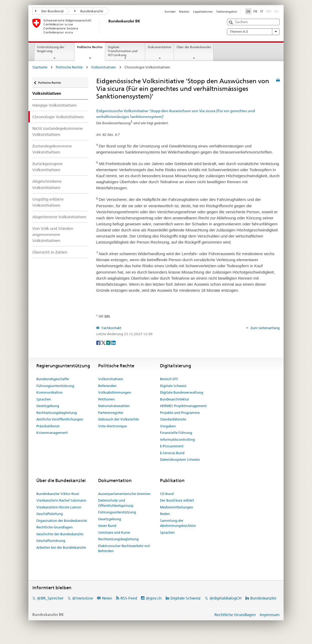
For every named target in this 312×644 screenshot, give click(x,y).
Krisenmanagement (52, 433)
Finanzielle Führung (176, 433)
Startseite (40, 67)
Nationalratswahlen (114, 406)
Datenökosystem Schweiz (180, 459)
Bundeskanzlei (89, 11)
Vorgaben (168, 426)
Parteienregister (111, 413)
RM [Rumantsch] (269, 11)
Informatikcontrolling (177, 439)
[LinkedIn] (113, 343)
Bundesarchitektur (175, 399)
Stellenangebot (227, 12)
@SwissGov (82, 598)
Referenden (107, 386)
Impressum (270, 615)
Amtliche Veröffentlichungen (60, 419)
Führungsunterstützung (55, 386)
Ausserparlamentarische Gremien (124, 494)
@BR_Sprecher (50, 598)
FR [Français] (255, 11)
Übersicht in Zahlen (50, 252)
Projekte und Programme (180, 413)
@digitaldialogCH (225, 598)
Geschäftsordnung (51, 541)
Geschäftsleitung (50, 514)
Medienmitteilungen (177, 507)
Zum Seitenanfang (265, 328)
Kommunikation (49, 392)
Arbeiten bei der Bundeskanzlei (61, 547)
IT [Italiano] (262, 11)
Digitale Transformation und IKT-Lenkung (123, 51)
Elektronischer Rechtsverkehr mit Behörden (124, 548)
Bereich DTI (169, 379)
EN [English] (276, 11)
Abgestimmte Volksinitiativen (59, 217)
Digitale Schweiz (173, 386)
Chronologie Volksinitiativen (58, 117)
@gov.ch (154, 598)
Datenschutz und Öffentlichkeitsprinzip (116, 503)
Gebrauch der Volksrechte (119, 419)
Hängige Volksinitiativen (54, 105)
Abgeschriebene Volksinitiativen (47, 184)
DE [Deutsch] (248, 11)
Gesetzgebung (48, 406)
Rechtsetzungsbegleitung (57, 413)
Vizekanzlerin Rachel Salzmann (61, 500)
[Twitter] (104, 343)
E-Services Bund (172, 453)
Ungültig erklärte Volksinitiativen (48, 202)
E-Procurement (172, 446)
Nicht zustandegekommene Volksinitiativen (57, 131)
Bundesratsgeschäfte (53, 379)
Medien (184, 12)
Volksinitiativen (104, 67)
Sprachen (44, 399)
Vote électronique (112, 426)
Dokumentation (160, 47)
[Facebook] (99, 343)
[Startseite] (107, 26)
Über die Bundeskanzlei (194, 47)
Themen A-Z (253, 32)
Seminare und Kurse (114, 532)
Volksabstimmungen (115, 392)
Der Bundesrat (49, 11)
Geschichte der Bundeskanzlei (60, 534)
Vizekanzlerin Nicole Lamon (59, 507)
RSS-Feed (129, 598)
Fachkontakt (111, 328)
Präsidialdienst (48, 426)
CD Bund (167, 494)
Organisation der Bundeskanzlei (62, 521)
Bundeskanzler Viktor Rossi (58, 494)
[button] (231, 22)
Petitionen (106, 399)
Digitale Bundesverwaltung (182, 392)
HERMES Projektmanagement (183, 406)
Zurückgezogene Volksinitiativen (47, 167)
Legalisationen (203, 12)
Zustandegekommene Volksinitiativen (52, 149)
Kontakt (170, 12)
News (107, 598)
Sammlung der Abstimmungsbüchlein (178, 523)
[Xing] (109, 343)
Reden (165, 514)
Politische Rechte (91, 49)
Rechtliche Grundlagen (54, 527)
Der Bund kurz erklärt (177, 500)
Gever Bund (107, 526)
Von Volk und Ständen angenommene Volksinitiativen (53, 234)
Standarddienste (173, 419)
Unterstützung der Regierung (51, 49)
